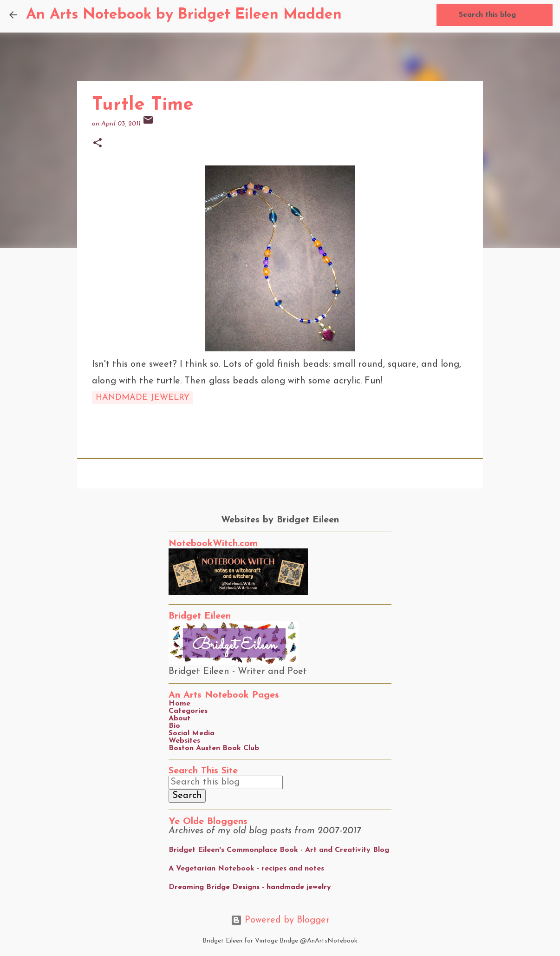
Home (179, 704)
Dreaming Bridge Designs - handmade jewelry (250, 887)
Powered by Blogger (280, 920)
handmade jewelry (143, 398)
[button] (98, 144)
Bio (174, 726)
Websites (184, 741)
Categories (188, 711)
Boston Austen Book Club (214, 748)
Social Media (192, 733)
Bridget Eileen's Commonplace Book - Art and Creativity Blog (279, 850)
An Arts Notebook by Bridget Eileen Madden (184, 15)
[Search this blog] (504, 15)
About (179, 719)
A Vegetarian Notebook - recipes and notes (246, 869)
